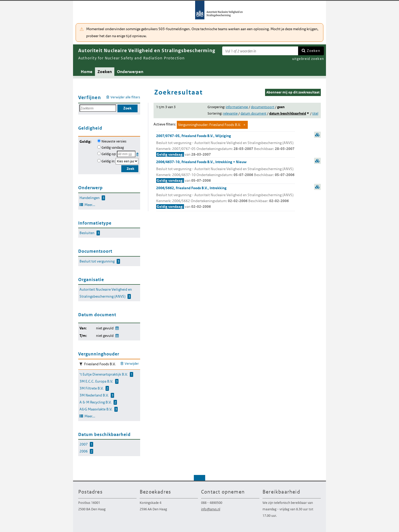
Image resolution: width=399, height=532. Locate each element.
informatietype (237, 107)
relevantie (230, 113)
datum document (253, 113)
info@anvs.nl (211, 509)
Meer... (90, 205)
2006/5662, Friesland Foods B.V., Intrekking (226, 198)
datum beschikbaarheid (288, 113)
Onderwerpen (130, 72)
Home (87, 72)
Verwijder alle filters (125, 97)
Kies (138, 153)
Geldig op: (109, 154)
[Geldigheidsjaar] (127, 161)
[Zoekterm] (260, 51)
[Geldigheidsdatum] (126, 154)
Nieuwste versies (114, 141)
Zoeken (314, 51)
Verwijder (132, 364)
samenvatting (317, 135)
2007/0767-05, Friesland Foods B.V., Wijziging (226, 145)
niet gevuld (105, 328)
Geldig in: (108, 161)
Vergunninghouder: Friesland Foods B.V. (209, 125)
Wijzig (117, 327)
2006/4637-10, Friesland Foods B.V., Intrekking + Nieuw (226, 172)
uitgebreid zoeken (308, 59)
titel (315, 113)
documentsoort (263, 107)
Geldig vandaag (113, 148)
